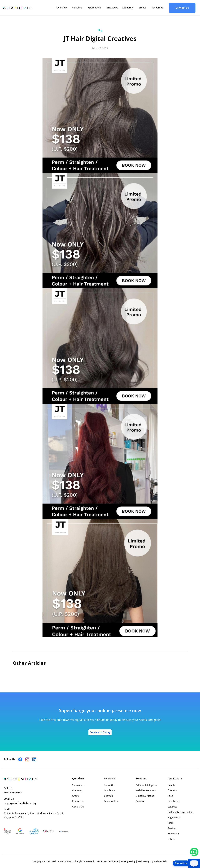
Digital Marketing (145, 796)
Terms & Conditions (108, 861)
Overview (61, 8)
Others (171, 839)
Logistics (172, 807)
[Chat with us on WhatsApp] (194, 852)
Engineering (174, 817)
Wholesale (173, 834)
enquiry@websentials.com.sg (20, 803)
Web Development (146, 790)
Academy (127, 8)
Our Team (109, 790)
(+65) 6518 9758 (13, 792)
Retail (171, 823)
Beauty (171, 785)
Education (173, 790)
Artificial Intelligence (147, 785)
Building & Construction (180, 812)
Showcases (78, 785)
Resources (157, 8)
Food (170, 796)
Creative (140, 801)
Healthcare (173, 801)
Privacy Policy (128, 861)
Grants (142, 8)
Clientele (109, 796)
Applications (95, 8)
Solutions (77, 8)
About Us (109, 785)
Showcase (113, 8)
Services (172, 828)
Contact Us (182, 8)
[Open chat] (194, 863)
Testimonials (111, 801)
